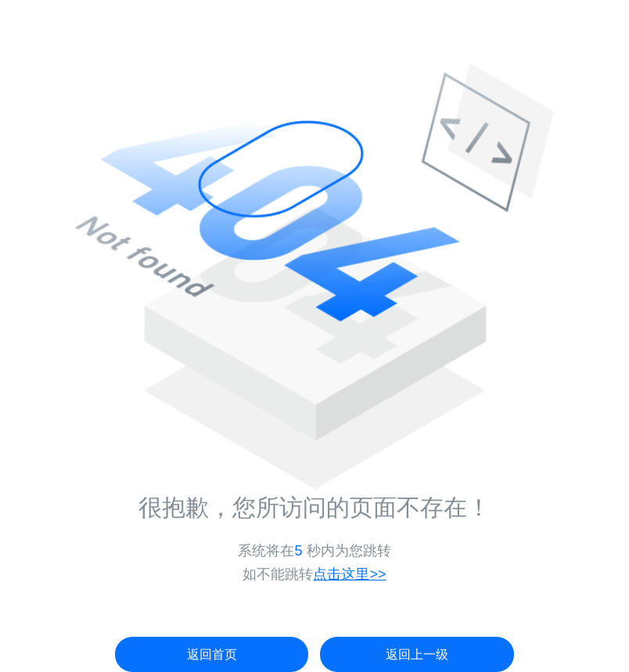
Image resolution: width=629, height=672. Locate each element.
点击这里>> (349, 574)
